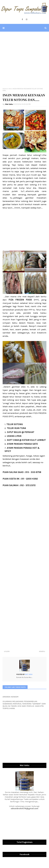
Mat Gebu (9, 104)
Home (5, 89)
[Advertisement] (24, 60)
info (10, 89)
